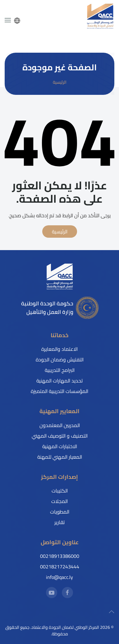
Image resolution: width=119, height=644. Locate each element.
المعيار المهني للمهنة (60, 457)
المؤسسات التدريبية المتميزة (59, 391)
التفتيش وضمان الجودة (60, 359)
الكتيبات (60, 491)
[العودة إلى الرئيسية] (100, 16)
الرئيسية (60, 232)
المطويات (60, 512)
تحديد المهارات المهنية (59, 381)
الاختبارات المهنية (60, 446)
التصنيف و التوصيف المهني (60, 436)
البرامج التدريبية (60, 370)
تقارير (59, 522)
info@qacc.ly (59, 577)
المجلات (59, 501)
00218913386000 (60, 556)
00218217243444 (60, 567)
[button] (8, 20)
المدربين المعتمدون (60, 425)
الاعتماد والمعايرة (59, 349)
